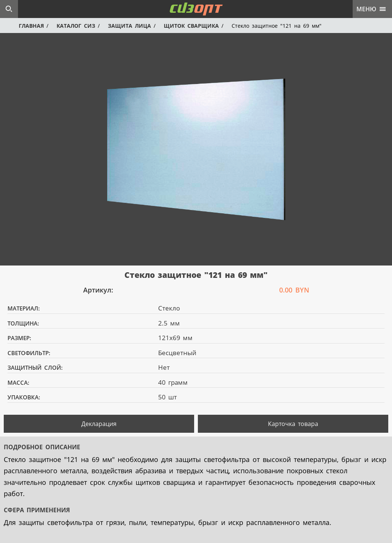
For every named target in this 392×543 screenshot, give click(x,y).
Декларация (99, 424)
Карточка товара (293, 424)
